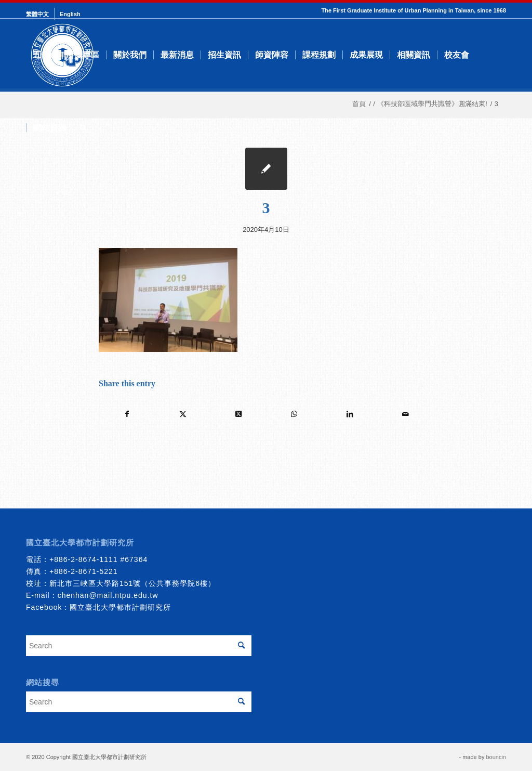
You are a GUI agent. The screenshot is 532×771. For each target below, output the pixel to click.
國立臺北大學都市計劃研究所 (120, 607)
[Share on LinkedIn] (350, 414)
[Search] (83, 128)
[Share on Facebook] (127, 414)
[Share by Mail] (405, 414)
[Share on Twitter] (183, 414)
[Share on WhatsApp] (294, 414)
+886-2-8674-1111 (84, 559)
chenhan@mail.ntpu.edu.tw (108, 595)
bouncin (496, 757)
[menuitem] (40, 14)
